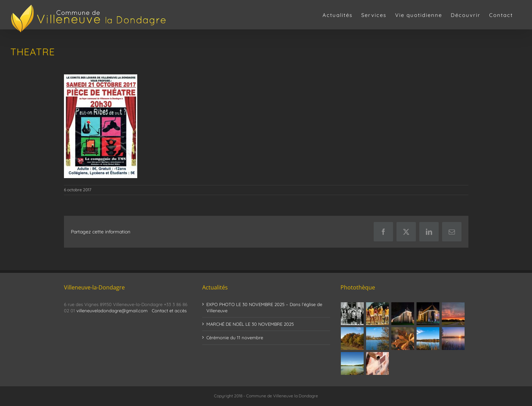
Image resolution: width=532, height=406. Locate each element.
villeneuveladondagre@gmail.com (112, 311)
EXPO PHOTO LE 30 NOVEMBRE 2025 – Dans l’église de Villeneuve (264, 307)
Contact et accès (169, 311)
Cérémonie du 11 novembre (235, 338)
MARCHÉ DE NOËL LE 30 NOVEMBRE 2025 (250, 324)
